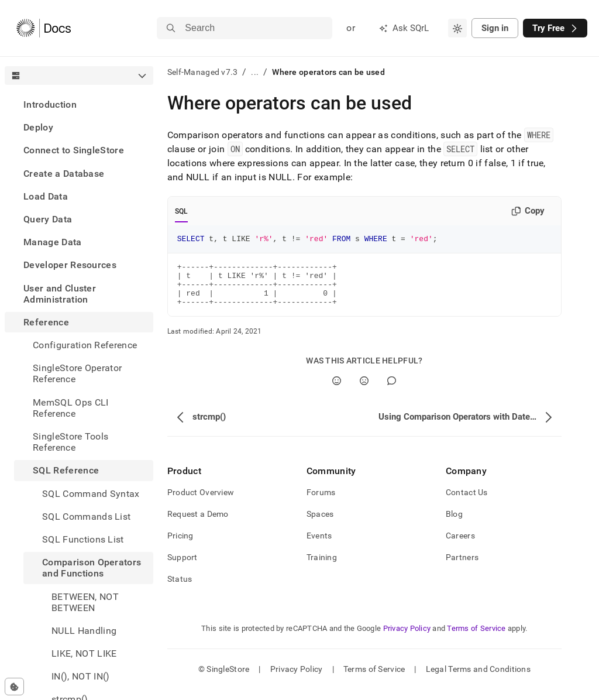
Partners (462, 568)
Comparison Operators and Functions (92, 568)
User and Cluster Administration (60, 294)
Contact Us (467, 503)
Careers (460, 546)
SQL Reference (66, 470)
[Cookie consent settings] (14, 687)
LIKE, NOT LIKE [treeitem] (84, 653)
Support (183, 568)
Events (319, 546)
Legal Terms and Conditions (478, 680)
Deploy (38, 127)
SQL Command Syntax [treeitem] (91, 494)
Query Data (48, 219)
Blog (454, 524)
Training (322, 568)
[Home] (44, 28)
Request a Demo (198, 524)
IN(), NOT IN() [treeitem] (80, 676)
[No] (364, 391)
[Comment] (392, 391)
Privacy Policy (407, 639)
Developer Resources (70, 265)
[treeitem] (79, 104)
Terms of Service (476, 639)
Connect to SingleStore (74, 150)
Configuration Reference (85, 345)
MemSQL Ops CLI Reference (70, 408)
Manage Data (53, 242)
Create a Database (64, 174)
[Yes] (337, 391)
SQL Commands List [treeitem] (86, 517)
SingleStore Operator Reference (77, 373)
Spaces (320, 524)
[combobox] (457, 28)
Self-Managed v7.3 (203, 72)
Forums (321, 503)
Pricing (180, 546)
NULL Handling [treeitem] (84, 631)
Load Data (46, 196)
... (255, 72)
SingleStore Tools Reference (70, 442)
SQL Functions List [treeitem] (83, 539)
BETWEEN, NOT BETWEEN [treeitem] (85, 602)
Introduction (50, 104)
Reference (46, 322)
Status (180, 589)
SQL (182, 211)
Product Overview (201, 503)
